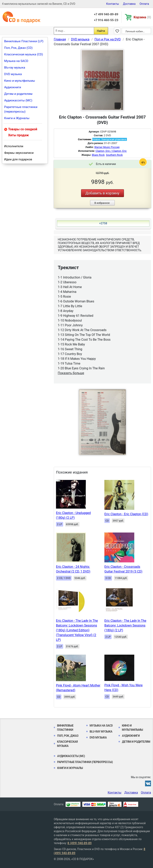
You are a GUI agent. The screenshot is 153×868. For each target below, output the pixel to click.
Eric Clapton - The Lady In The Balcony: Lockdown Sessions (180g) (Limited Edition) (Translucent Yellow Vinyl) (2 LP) (77, 630)
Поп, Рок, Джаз (68, 736)
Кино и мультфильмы (20, 81)
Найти (101, 31)
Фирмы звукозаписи (19, 153)
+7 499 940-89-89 (106, 14)
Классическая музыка (67, 744)
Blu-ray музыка (15, 68)
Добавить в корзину (102, 193)
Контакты (113, 4)
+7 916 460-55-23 (106, 20)
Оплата (144, 4)
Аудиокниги (13, 87)
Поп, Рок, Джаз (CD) (18, 48)
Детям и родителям (18, 94)
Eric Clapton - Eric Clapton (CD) (126, 514)
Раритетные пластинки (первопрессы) (21, 109)
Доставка (129, 4)
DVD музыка (13, 74)
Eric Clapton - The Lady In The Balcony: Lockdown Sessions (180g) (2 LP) (125, 625)
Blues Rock (98, 155)
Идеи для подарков (18, 159)
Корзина (142, 17)
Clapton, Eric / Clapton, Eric (111, 151)
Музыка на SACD (16, 61)
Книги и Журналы (17, 118)
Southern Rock (114, 155)
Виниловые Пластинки (65, 728)
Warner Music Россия (107, 147)
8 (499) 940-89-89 (80, 843)
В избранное (102, 203)
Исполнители (14, 146)
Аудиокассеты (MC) (18, 100)
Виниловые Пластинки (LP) (24, 41)
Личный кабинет (135, 31)
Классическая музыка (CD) (24, 54)
